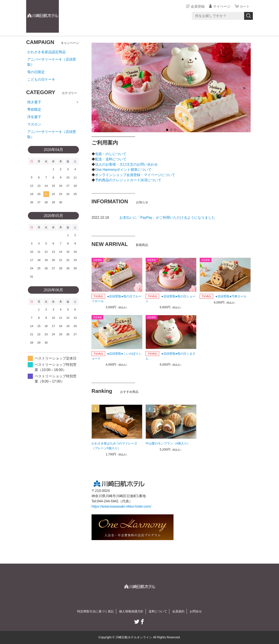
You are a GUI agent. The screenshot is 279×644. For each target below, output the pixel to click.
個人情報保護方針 (131, 611)
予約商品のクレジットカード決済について (128, 180)
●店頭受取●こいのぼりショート (117, 356)
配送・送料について (111, 159)
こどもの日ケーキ (41, 79)
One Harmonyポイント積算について (123, 170)
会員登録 (197, 6)
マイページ (221, 6)
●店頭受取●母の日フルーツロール (117, 299)
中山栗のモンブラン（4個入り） (168, 443)
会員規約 (178, 611)
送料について (158, 611)
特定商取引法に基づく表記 (95, 611)
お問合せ (196, 611)
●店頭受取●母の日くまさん (171, 356)
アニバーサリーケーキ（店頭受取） (52, 62)
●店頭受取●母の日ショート (171, 299)
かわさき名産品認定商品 (46, 52)
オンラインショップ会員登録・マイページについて (135, 175)
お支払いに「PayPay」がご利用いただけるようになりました (167, 218)
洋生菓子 (34, 117)
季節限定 (34, 109)
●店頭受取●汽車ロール (231, 296)
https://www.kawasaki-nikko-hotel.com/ (121, 506)
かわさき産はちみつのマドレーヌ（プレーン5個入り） (114, 446)
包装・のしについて (111, 154)
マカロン (34, 124)
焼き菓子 (34, 102)
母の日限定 (36, 72)
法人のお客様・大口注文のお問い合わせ (126, 164)
